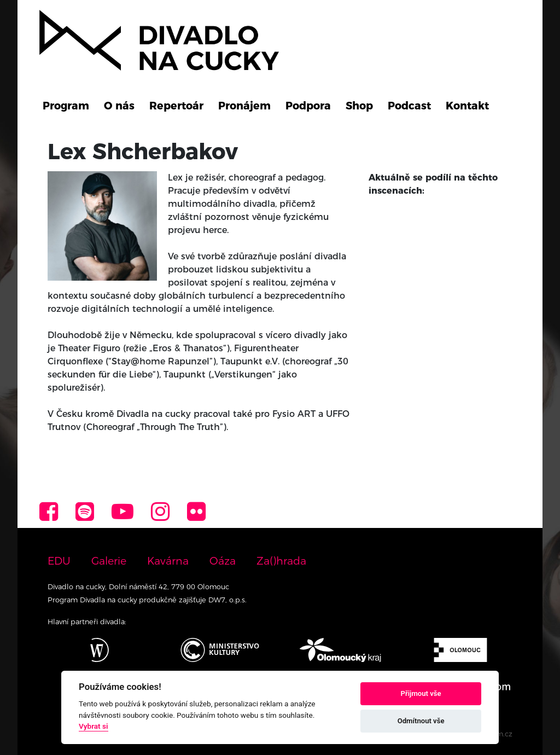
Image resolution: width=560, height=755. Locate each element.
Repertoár (176, 106)
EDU (59, 561)
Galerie (109, 561)
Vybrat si (94, 726)
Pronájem (244, 106)
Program (66, 106)
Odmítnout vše (421, 721)
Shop (359, 106)
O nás (119, 106)
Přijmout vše (421, 693)
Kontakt (467, 106)
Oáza (223, 561)
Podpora (308, 106)
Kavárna (168, 561)
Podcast (409, 106)
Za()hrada (281, 561)
